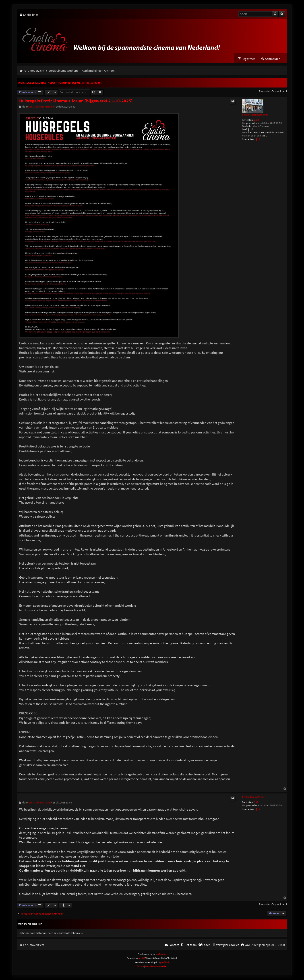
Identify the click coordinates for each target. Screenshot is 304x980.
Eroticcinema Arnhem (255, 115)
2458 (257, 120)
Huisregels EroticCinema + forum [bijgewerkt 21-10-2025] (60, 83)
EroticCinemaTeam (253, 797)
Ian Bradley (161, 954)
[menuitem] (271, 59)
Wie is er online (30, 924)
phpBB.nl (164, 963)
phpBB (142, 958)
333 (256, 803)
